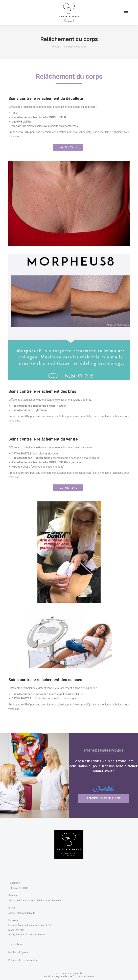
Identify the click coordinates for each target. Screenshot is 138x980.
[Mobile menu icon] (126, 13)
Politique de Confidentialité (23, 960)
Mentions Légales (18, 952)
